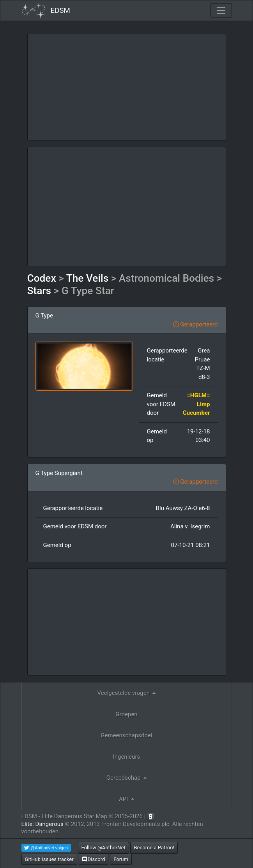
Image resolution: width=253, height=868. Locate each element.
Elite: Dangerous (42, 824)
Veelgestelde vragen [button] (124, 693)
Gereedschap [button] (124, 778)
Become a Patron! (154, 848)
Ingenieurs (127, 757)
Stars (39, 291)
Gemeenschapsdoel (126, 735)
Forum (121, 859)
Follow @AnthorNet (103, 848)
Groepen (126, 714)
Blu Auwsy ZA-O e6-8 (183, 508)
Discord (94, 859)
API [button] (124, 799)
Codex (42, 278)
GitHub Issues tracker (49, 859)
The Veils (88, 278)
